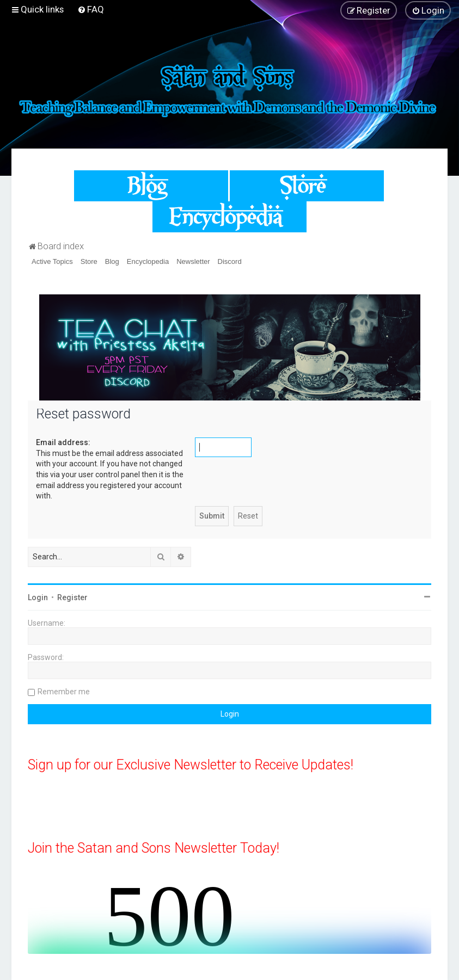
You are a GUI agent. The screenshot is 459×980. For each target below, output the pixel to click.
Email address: (63, 442)
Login (38, 597)
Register (72, 597)
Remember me (64, 692)
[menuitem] (91, 9)
